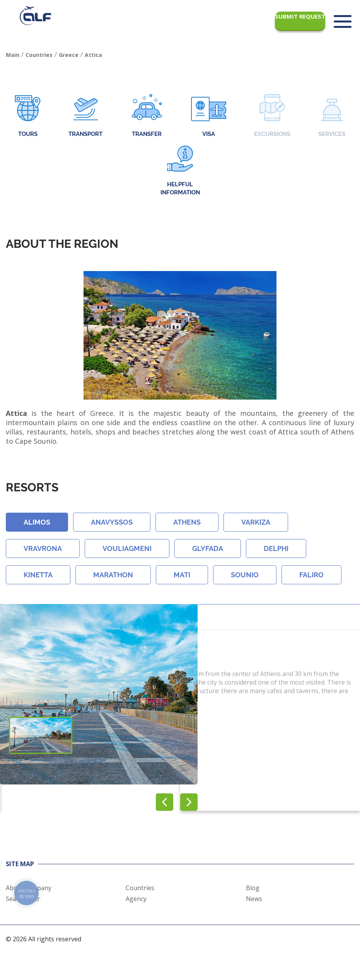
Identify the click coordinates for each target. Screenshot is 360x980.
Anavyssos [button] (112, 522)
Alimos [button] (37, 522)
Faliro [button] (311, 575)
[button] (189, 802)
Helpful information (180, 171)
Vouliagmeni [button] (127, 548)
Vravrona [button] (43, 548)
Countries (140, 888)
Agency (136, 899)
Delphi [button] (276, 548)
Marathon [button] (113, 575)
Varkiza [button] (256, 522)
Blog (253, 888)
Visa (209, 116)
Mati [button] (182, 575)
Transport (85, 116)
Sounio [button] (245, 575)
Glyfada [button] (208, 548)
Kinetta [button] (38, 575)
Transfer (147, 116)
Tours (28, 116)
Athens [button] (187, 522)
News (254, 899)
